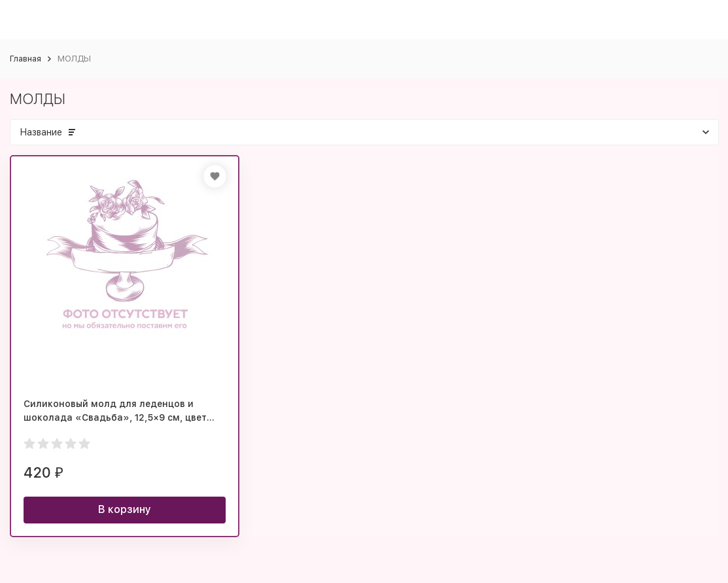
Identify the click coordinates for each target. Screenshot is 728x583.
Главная (26, 59)
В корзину (125, 509)
